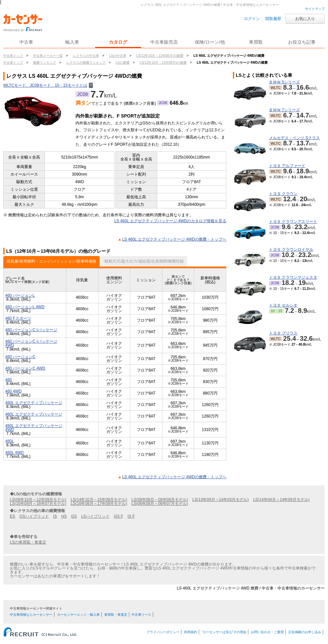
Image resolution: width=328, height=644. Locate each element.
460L (10, 441)
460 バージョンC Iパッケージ (31, 330)
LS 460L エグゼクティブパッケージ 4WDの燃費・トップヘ (174, 239)
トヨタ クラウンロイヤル (291, 249)
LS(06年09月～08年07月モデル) (160, 504)
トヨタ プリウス (283, 333)
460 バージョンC (20, 357)
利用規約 (191, 632)
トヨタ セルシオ (283, 305)
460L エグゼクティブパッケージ (34, 403)
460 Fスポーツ (18, 318)
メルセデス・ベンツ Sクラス (294, 138)
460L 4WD (14, 453)
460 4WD (13, 391)
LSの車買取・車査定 (28, 542)
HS (64, 516)
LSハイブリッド (95, 516)
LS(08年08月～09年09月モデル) (160, 500)
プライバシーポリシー (163, 632)
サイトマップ (315, 9)
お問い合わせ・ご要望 (267, 632)
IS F (131, 516)
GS (74, 516)
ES (12, 516)
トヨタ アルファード (287, 166)
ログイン (252, 19)
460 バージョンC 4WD (25, 368)
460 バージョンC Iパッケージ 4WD (31, 343)
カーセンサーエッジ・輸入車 (78, 615)
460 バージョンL (20, 295)
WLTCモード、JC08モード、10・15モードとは (48, 85)
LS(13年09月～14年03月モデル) (220, 500)
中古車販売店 (164, 42)
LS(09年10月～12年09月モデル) (38, 500)
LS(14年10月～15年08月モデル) (99, 500)
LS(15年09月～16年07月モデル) (38, 504)
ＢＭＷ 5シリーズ (284, 82)
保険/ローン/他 (210, 42)
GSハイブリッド (34, 516)
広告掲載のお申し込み (305, 632)
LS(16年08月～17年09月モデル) (99, 504)
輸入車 (72, 42)
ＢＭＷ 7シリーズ (284, 110)
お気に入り (305, 19)
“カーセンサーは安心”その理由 (224, 632)
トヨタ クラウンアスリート (293, 222)
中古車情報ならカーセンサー (31, 615)
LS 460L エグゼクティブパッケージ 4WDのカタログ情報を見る (170, 221)
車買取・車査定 (116, 615)
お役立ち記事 (302, 42)
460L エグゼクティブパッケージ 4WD (34, 428)
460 (9, 380)
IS (55, 516)
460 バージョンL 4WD (25, 307)
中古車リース (141, 615)
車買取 (256, 42)
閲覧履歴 (273, 19)
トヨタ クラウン (283, 194)
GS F (118, 516)
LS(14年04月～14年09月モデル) (281, 500)
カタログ (118, 42)
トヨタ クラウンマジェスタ (293, 277)
